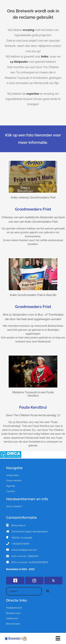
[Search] (48, 591)
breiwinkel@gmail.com (24, 550)
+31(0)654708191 (20, 544)
